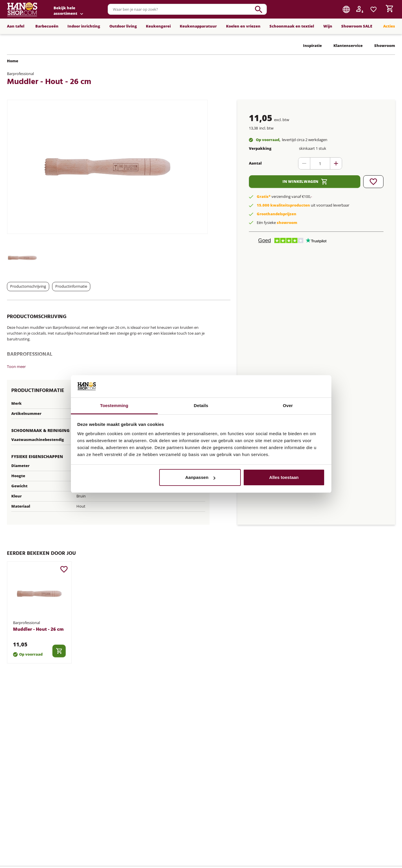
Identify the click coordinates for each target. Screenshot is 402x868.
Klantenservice (348, 45)
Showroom (385, 45)
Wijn (328, 26)
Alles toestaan (284, 477)
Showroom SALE (357, 26)
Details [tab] (201, 405)
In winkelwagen (305, 182)
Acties (389, 26)
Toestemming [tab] (114, 405)
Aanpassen (200, 477)
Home (13, 61)
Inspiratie (312, 45)
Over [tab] (288, 405)
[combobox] (218, 9)
